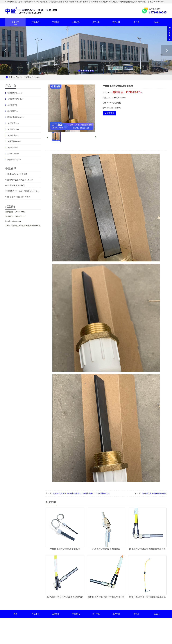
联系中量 (116, 22)
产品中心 (36, 22)
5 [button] (88, 72)
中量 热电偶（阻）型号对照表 (18, 197)
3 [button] (84, 72)
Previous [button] (5, 52)
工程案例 (56, 22)
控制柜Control (13, 154)
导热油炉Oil (12, 105)
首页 (11, 77)
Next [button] (167, 52)
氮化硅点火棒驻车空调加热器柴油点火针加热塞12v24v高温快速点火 (81, 493)
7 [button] (93, 72)
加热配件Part (13, 148)
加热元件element (33, 77)
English (157, 22)
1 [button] (79, 72)
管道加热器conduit (15, 93)
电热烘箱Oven (13, 111)
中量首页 (15, 22)
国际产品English (14, 160)
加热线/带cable (13, 135)
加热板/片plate (13, 129)
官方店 (136, 22)
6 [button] (91, 72)
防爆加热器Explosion (16, 117)
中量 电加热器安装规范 (15, 185)
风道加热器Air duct (15, 99)
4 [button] (86, 72)
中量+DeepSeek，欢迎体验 (16, 174)
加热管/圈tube (13, 123)
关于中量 (96, 22)
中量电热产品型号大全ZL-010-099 (19, 180)
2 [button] (81, 72)
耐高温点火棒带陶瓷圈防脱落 (154, 493)
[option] (86, 52)
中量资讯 (76, 22)
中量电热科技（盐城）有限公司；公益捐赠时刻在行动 (28, 191)
